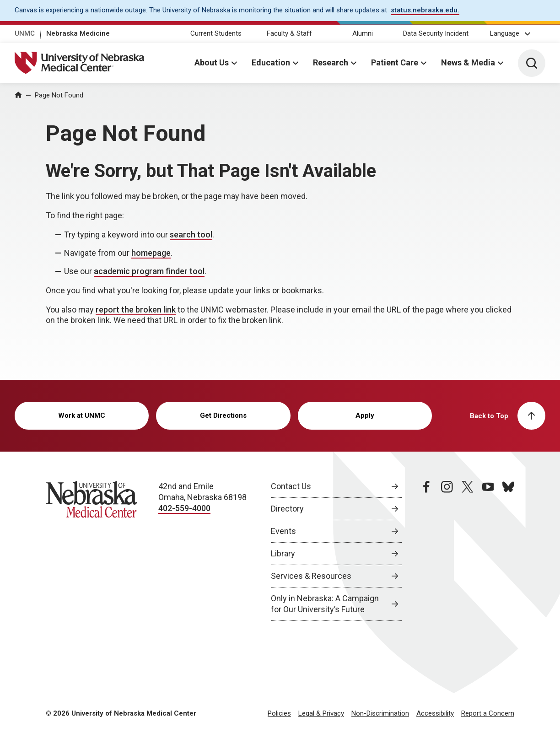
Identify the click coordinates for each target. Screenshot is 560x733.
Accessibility (435, 713)
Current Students (216, 33)
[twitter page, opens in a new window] (468, 551)
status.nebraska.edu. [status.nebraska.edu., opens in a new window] (425, 10)
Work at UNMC (82, 415)
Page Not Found (59, 95)
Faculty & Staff (289, 33)
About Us (212, 62)
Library (283, 553)
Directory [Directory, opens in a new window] (287, 509)
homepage (151, 253)
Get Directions (223, 415)
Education (271, 62)
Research (331, 62)
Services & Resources (311, 576)
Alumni (363, 33)
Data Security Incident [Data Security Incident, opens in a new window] (436, 33)
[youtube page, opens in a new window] (488, 551)
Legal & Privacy (321, 713)
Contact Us (291, 486)
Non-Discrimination (380, 713)
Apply (365, 415)
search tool (191, 234)
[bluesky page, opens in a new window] (508, 551)
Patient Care (395, 62)
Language (505, 33)
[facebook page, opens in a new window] (426, 551)
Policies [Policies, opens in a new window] (279, 713)
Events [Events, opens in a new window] (283, 531)
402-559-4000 (184, 508)
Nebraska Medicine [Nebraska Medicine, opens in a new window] (78, 33)
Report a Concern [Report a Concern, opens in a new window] (488, 713)
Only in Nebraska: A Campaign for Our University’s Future (325, 604)
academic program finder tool (149, 271)
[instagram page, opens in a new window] (447, 551)
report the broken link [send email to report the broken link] (136, 310)
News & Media (468, 62)
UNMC (25, 33)
